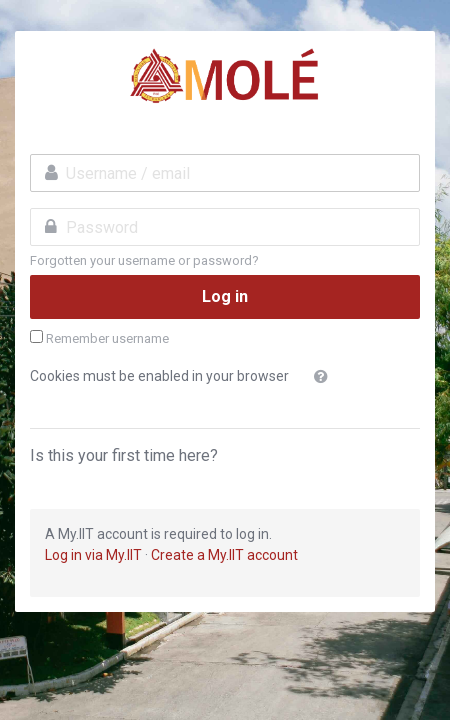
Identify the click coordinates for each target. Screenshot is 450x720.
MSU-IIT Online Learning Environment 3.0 (225, 76)
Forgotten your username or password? (144, 260)
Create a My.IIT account (224, 555)
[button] (325, 377)
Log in (225, 296)
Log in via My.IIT (93, 555)
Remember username (107, 338)
